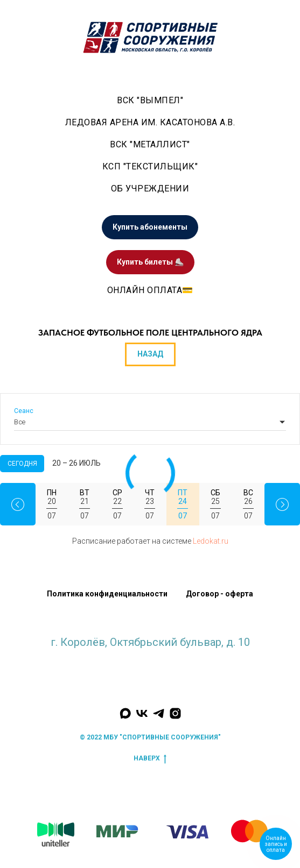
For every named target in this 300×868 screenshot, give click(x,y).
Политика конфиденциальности (107, 594)
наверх (150, 759)
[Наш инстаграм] (175, 713)
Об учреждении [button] (150, 188)
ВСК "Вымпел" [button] (150, 100)
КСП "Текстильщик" (150, 166)
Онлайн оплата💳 (150, 290)
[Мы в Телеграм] (159, 713)
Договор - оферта (219, 594)
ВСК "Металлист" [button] (150, 144)
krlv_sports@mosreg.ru (150, 653)
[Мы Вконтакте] (142, 713)
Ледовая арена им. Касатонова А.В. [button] (150, 122)
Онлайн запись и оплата (276, 844)
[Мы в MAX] (125, 713)
